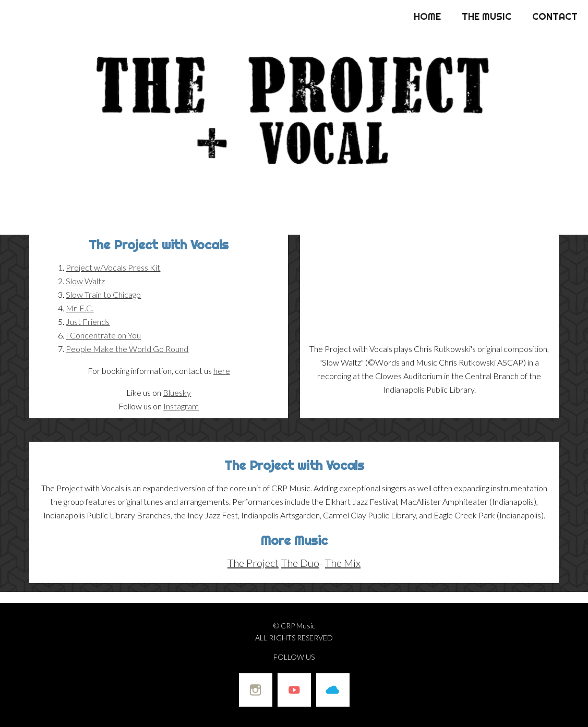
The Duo (300, 563)
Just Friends (88, 322)
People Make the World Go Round (127, 349)
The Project (253, 563)
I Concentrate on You (103, 335)
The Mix (343, 563)
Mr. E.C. (80, 308)
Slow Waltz (85, 281)
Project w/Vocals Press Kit (113, 267)
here (222, 371)
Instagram (181, 406)
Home (427, 16)
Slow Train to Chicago (103, 294)
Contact (555, 16)
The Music (487, 16)
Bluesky (177, 392)
